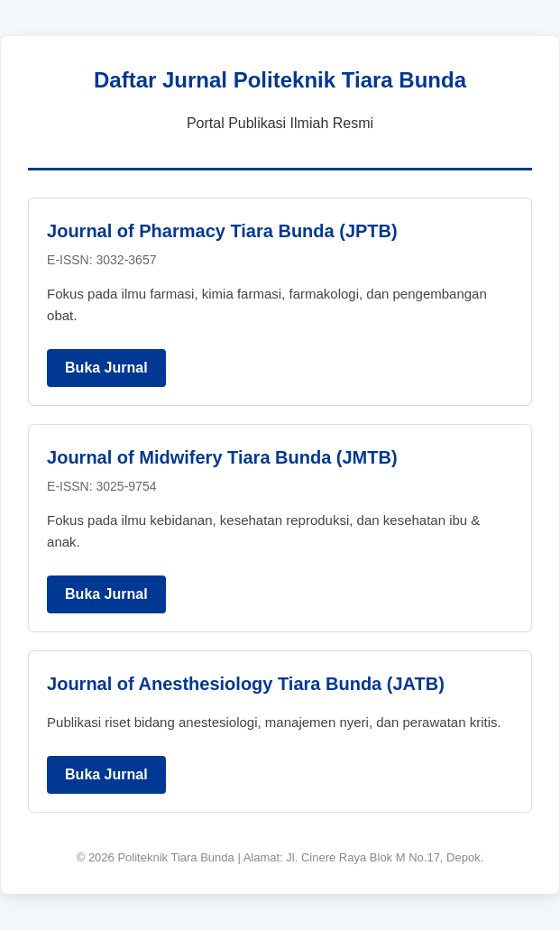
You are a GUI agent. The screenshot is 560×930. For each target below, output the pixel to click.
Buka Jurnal (106, 368)
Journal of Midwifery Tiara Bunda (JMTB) (222, 457)
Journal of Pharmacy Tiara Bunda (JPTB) (222, 231)
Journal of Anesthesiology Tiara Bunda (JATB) (246, 684)
